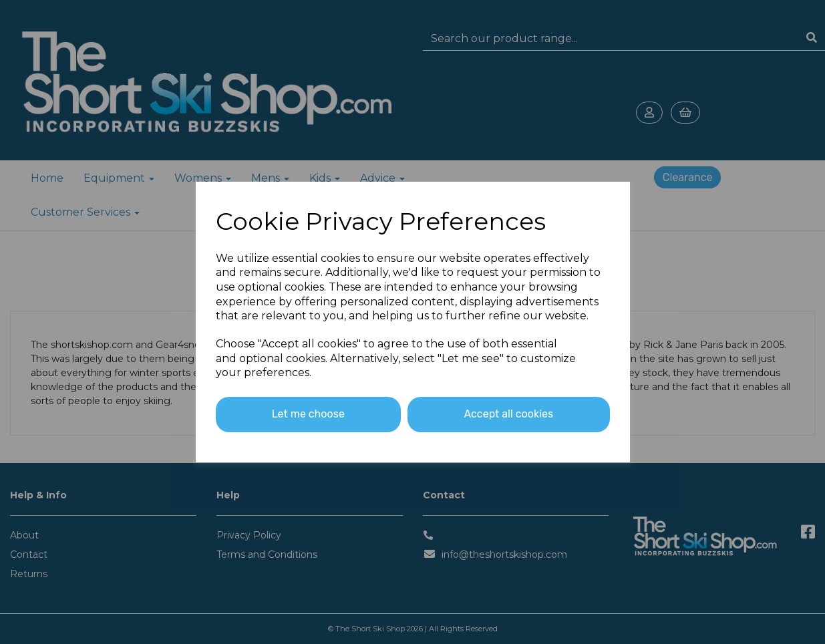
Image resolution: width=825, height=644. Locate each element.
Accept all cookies (508, 414)
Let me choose (308, 414)
